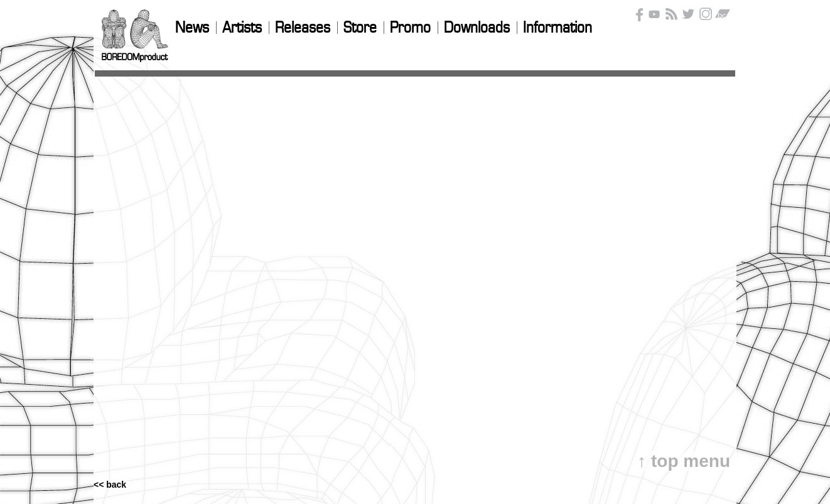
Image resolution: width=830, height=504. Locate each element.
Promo (410, 28)
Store (360, 28)
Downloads (477, 28)
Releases (303, 28)
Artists (242, 28)
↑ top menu (684, 461)
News (192, 28)
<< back (110, 448)
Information (558, 28)
